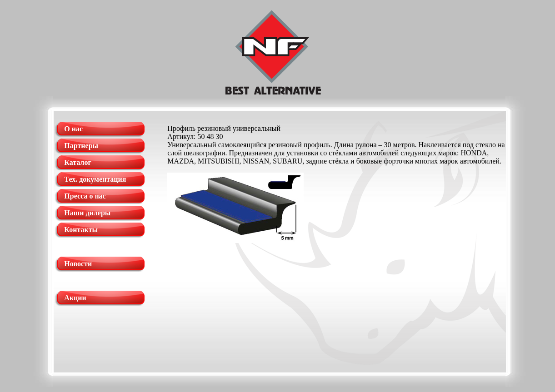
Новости (78, 264)
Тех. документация (95, 179)
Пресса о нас (85, 196)
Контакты (81, 230)
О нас (73, 129)
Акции (75, 298)
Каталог (77, 162)
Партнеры (81, 146)
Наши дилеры (87, 213)
